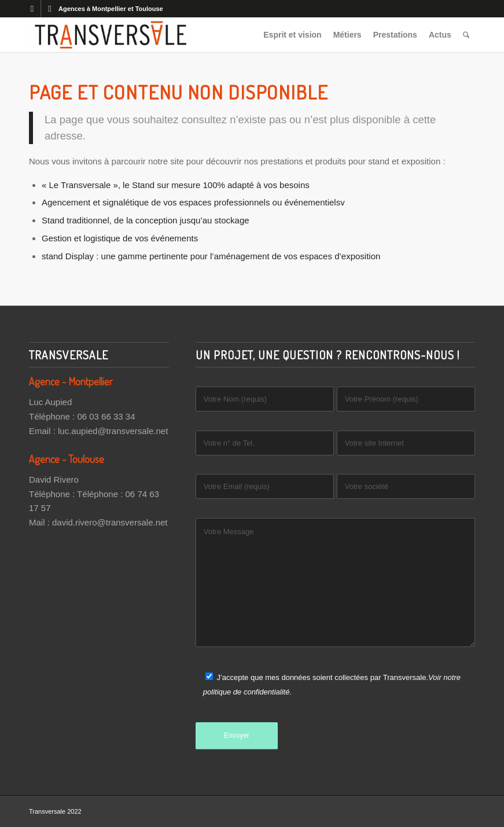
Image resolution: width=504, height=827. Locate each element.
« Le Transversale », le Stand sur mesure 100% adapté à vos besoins (176, 185)
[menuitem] (293, 35)
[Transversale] (111, 35)
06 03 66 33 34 (106, 416)
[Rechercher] (466, 35)
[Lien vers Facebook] (32, 9)
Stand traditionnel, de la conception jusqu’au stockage (146, 220)
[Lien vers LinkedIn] (50, 9)
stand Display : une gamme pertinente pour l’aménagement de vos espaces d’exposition (211, 256)
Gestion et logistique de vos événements (120, 238)
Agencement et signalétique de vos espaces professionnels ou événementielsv (193, 202)
